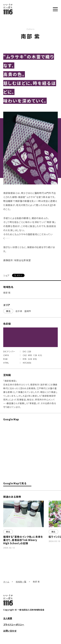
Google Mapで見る (15, 483)
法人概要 (8, 618)
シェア (6, 275)
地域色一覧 (21, 582)
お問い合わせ (10, 631)
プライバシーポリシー (14, 624)
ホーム (6, 582)
